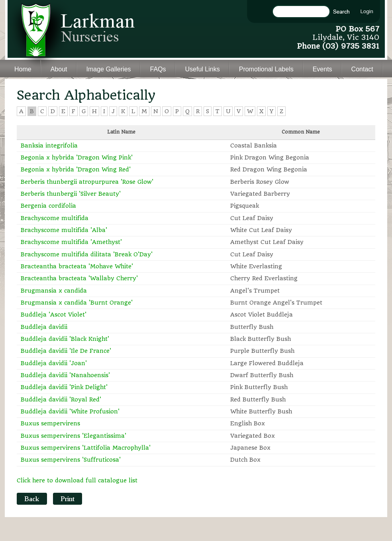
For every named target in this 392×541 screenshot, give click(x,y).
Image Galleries (109, 69)
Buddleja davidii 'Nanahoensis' (65, 375)
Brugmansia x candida (54, 291)
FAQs (158, 69)
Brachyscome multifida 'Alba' (64, 230)
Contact (362, 69)
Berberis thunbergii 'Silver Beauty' (71, 194)
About (59, 69)
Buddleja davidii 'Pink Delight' (64, 387)
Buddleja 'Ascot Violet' (54, 315)
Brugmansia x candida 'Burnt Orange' (77, 303)
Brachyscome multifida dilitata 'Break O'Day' (87, 254)
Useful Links (203, 69)
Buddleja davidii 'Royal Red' (61, 399)
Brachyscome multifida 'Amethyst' (71, 242)
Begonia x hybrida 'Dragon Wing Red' (76, 169)
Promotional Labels (266, 69)
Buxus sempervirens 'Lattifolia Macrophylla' (86, 448)
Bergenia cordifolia (48, 206)
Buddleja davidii (44, 327)
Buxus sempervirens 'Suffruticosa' (71, 460)
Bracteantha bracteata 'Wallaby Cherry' (79, 278)
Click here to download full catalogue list (77, 480)
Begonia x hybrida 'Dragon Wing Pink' (77, 157)
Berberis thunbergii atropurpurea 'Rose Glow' (87, 182)
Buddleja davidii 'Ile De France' (66, 351)
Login (367, 11)
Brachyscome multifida (55, 218)
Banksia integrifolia (49, 146)
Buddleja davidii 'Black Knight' (65, 339)
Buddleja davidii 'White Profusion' (70, 411)
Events (322, 69)
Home (23, 69)
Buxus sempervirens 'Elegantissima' (73, 436)
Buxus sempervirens (50, 423)
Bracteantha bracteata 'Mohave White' (77, 266)
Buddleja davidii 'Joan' (54, 363)
